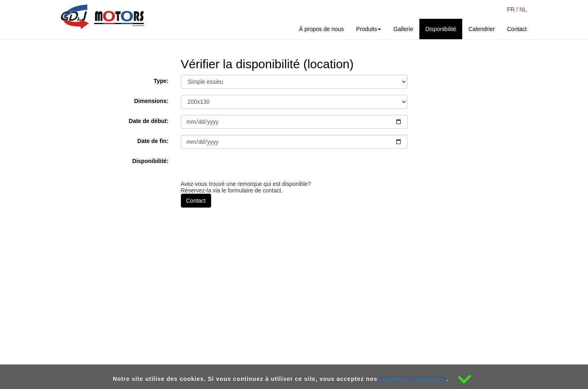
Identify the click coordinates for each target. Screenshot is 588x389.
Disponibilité (441, 29)
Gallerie (403, 29)
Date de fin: (153, 141)
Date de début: (148, 121)
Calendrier (482, 29)
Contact (520, 28)
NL (523, 9)
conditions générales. (413, 379)
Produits (369, 29)
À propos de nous (321, 29)
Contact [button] (196, 201)
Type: (161, 81)
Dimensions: (151, 101)
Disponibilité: (150, 161)
